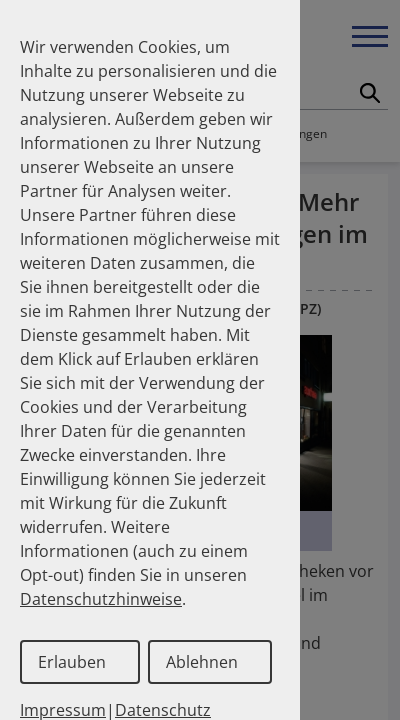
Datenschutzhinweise (101, 599)
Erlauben (72, 662)
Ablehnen (202, 662)
